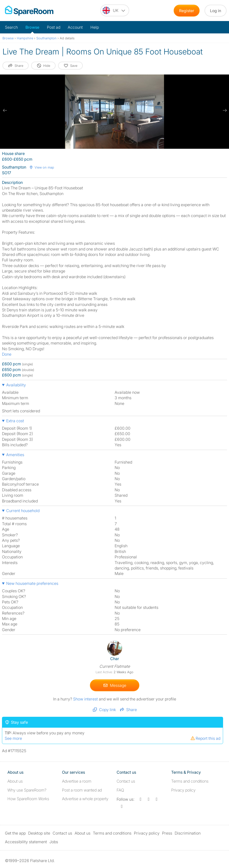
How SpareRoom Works (28, 799)
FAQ (120, 790)
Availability (16, 385)
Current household (23, 511)
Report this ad (205, 738)
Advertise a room (77, 781)
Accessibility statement (26, 842)
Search (11, 27)
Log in (216, 11)
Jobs (54, 842)
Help (95, 27)
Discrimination (188, 833)
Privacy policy (183, 790)
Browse (32, 27)
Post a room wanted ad (82, 790)
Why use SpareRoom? (27, 790)
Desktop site (39, 833)
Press (167, 833)
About (15, 781)
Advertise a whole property (85, 799)
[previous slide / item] (5, 110)
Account (75, 27)
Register (187, 11)
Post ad (54, 27)
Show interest (86, 699)
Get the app (15, 833)
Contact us (126, 781)
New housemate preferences (32, 583)
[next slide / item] (224, 110)
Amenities (15, 455)
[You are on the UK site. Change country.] (115, 10)
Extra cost (15, 421)
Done (7, 354)
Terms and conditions (190, 781)
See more (13, 738)
